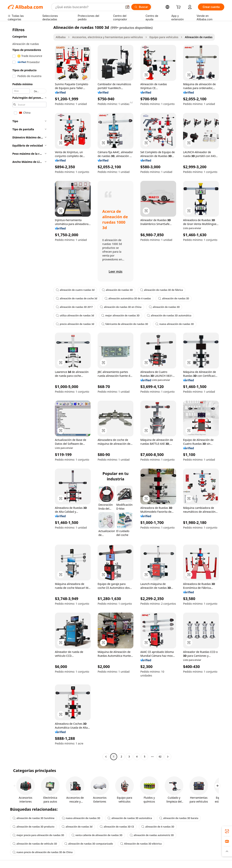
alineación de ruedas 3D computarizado (89, 844)
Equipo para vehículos (164, 37)
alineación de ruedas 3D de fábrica (162, 290)
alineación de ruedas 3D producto (33, 827)
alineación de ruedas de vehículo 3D (35, 844)
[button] (127, 7)
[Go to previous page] (106, 757)
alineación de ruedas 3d (77, 827)
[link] (227, 831)
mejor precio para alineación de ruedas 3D (38, 835)
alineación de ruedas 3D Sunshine (34, 818)
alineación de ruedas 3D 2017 (74, 307)
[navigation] (29, 392)
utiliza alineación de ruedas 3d (75, 316)
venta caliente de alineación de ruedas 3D (97, 835)
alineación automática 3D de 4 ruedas (128, 298)
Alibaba (61, 37)
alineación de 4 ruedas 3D (158, 827)
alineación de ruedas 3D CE (117, 827)
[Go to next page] (168, 757)
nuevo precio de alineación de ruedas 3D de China (43, 852)
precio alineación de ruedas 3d (75, 324)
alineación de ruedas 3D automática (169, 316)
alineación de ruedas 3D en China (121, 307)
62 (160, 757)
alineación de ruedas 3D (117, 290)
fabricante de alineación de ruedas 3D (125, 324)
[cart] (179, 7)
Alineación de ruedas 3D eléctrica (141, 844)
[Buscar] (141, 7)
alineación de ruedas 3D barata (179, 818)
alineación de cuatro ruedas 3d (75, 290)
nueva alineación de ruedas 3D (175, 324)
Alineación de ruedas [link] (199, 37)
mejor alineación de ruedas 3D (120, 316)
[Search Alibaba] (89, 7)
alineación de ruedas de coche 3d (77, 298)
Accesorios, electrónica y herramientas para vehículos (107, 37)
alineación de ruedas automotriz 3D (152, 835)
